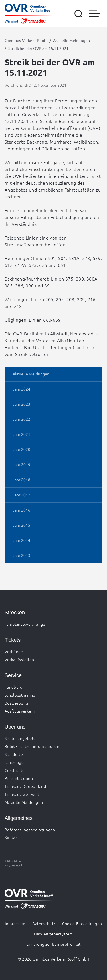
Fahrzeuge (14, 762)
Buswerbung (16, 703)
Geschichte (15, 770)
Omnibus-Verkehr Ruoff (26, 40)
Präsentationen (19, 778)
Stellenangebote (20, 738)
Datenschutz (44, 923)
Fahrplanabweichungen (26, 624)
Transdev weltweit (22, 794)
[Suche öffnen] (78, 14)
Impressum (15, 923)
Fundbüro (14, 687)
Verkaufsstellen (19, 659)
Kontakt (12, 837)
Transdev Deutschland (25, 786)
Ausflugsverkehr (20, 711)
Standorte (14, 754)
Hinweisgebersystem (53, 934)
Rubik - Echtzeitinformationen (32, 746)
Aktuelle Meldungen (71, 40)
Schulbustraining (20, 695)
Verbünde (14, 651)
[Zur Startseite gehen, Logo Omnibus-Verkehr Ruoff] (29, 14)
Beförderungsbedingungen (30, 830)
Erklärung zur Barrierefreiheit (53, 944)
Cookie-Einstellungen (82, 923)
